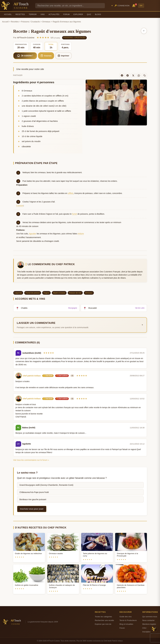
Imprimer (63, 56)
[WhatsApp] (139, 75)
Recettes (20, 14)
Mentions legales (149, 624)
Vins (43, 14)
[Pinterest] (128, 75)
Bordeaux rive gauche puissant (33, 499)
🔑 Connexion (122, 6)
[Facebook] (122, 75)
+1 (72, 376)
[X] (133, 75)
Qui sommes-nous (150, 617)
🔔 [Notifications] (134, 5)
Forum (66, 14)
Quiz (89, 14)
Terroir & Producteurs (128, 620)
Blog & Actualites (126, 624)
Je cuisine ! (25, 56)
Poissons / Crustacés (30, 22)
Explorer (78, 14)
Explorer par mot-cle (103, 624)
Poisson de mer (75, 293)
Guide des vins (126, 617)
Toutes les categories (103, 617)
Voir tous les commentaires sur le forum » (31, 460)
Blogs (98, 14)
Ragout (46, 293)
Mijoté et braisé (59, 293)
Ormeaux (46, 22)
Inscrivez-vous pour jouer (32, 509)
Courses (46, 56)
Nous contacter (148, 620)
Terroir (33, 14)
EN (141, 6)
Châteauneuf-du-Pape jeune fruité (34, 492)
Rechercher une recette (104, 620)
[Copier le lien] (145, 75)
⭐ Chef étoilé (48, 376)
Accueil (8, 14)
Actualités (54, 14)
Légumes (18, 293)
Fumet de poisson (33, 293)
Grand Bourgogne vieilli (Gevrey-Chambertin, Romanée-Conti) (46, 485)
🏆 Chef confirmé (62, 376)
